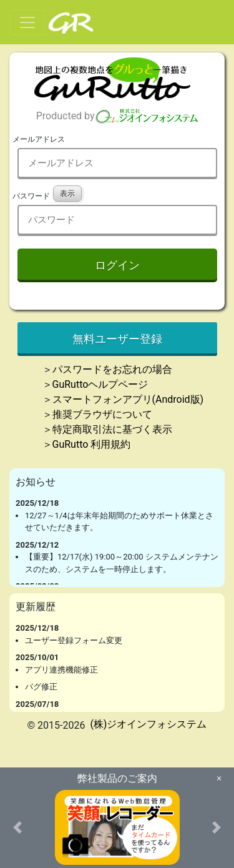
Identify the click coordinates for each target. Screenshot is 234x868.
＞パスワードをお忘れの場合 (107, 369)
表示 (67, 194)
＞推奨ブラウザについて (97, 414)
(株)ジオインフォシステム (148, 724)
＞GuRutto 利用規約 (87, 444)
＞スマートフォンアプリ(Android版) (123, 399)
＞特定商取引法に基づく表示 (107, 429)
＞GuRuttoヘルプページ (95, 384)
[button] (17, 827)
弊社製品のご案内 (117, 778)
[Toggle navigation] (27, 22)
